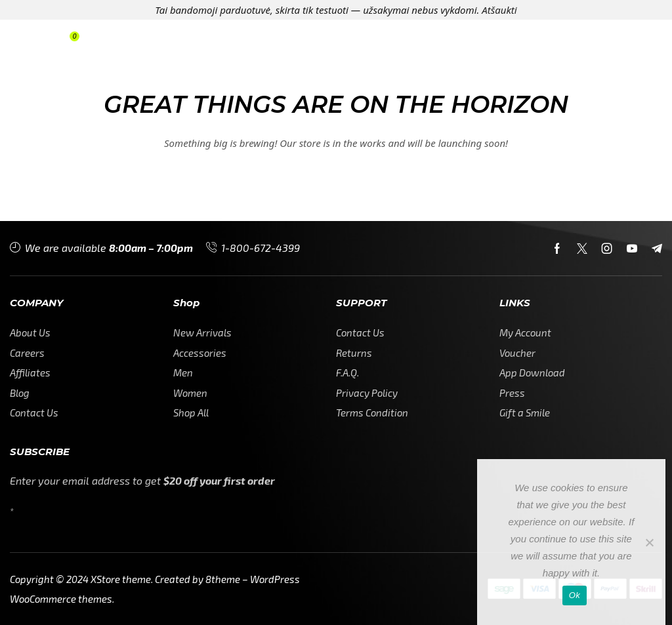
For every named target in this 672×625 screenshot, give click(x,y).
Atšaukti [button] (499, 10)
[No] (649, 542)
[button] (31, 41)
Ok (575, 595)
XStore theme (121, 579)
